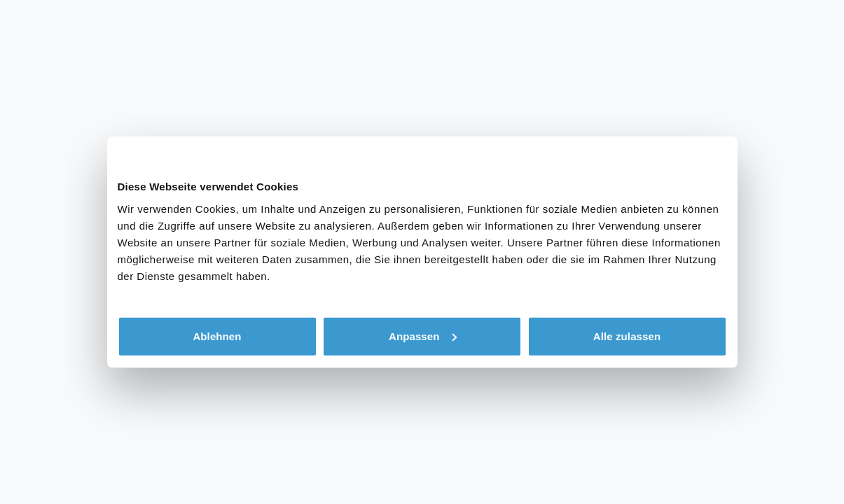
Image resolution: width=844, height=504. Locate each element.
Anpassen (423, 336)
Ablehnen (217, 336)
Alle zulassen (627, 336)
